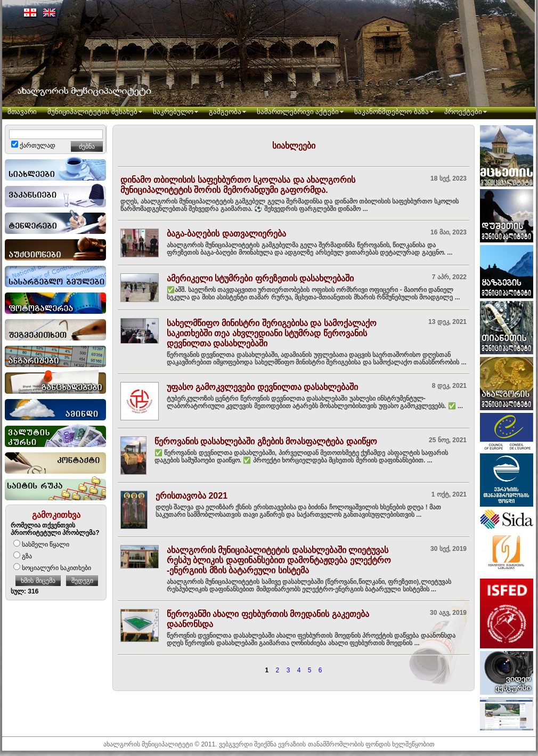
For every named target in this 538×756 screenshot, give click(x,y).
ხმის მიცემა (38, 581)
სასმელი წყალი (41, 544)
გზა (23, 556)
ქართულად (33, 145)
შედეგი (82, 581)
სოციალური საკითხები (52, 568)
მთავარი (22, 112)
